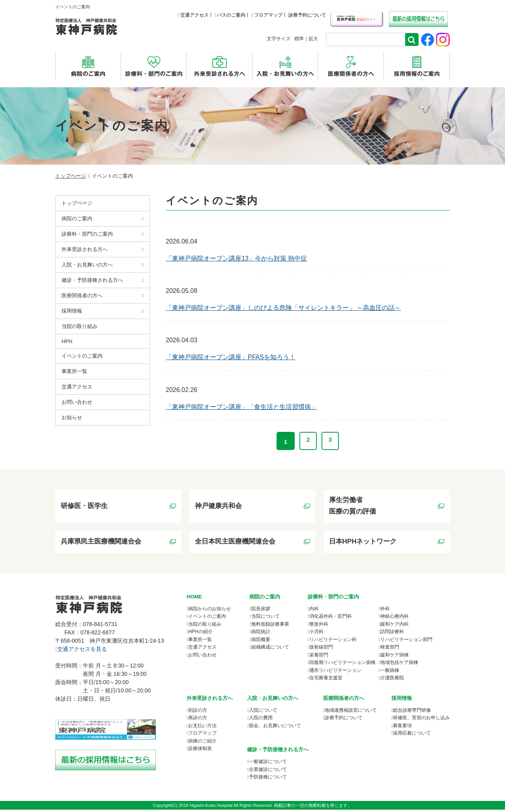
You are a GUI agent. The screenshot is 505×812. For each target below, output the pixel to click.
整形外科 (319, 626)
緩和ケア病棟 (395, 657)
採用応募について (412, 735)
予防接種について (268, 779)
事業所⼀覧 (74, 371)
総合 (412, 713)
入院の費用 (261, 720)
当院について (266, 619)
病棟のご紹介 (202, 743)
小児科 (316, 634)
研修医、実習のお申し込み (421, 720)
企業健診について (268, 772)
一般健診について (268, 764)
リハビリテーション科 (333, 642)
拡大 (313, 39)
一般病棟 (390, 673)
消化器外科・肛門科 (331, 619)
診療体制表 (200, 751)
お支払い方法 (202, 728)
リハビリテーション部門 (406, 642)
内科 (314, 611)
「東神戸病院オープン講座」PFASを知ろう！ (231, 357)
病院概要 (261, 642)
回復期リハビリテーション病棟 (342, 665)
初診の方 (198, 713)
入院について (263, 713)
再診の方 (198, 720)
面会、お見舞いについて (275, 728)
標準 (299, 39)
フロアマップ (267, 15)
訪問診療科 (392, 634)
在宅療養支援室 (326, 680)
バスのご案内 (230, 15)
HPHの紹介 (200, 634)
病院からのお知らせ (209, 611)
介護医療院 (392, 680)
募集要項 (402, 728)
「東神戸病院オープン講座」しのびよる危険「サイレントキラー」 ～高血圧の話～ (283, 308)
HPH (67, 341)
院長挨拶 (261, 611)
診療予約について (307, 15)
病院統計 (261, 634)
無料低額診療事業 (270, 626)
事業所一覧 (200, 642)
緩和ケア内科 (395, 626)
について (351, 713)
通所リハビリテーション (335, 673)
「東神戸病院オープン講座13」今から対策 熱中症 (236, 258)
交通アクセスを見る (81, 651)
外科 (385, 611)
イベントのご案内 (82, 356)
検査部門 (390, 649)
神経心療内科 (395, 619)
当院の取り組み (79, 326)
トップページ (71, 176)
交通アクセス (193, 15)
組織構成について (270, 649)
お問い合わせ (77, 402)
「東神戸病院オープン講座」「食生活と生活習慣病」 (241, 407)
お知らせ (72, 417)
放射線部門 (321, 649)
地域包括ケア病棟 (399, 665)
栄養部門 (319, 657)
